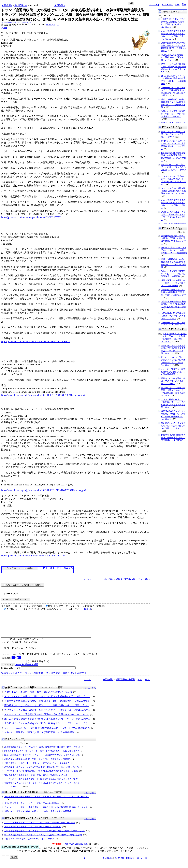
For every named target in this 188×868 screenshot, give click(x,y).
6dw (58, 25)
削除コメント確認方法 (74, 678)
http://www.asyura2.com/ (77, 849)
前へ (184, 4)
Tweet (4, 28)
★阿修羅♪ (7, 5)
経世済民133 (21, 5)
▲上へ (87, 579)
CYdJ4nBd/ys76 (50, 25)
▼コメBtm (167, 4)
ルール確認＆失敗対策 (27, 670)
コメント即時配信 (34, 678)
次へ (177, 4)
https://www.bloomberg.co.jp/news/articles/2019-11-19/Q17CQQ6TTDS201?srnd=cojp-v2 (43, 395)
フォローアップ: (10, 594)
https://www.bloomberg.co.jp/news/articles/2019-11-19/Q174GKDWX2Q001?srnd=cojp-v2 (44, 490)
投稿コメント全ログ (12, 678)
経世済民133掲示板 (126, 579)
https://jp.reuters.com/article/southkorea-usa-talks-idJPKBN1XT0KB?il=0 (36, 341)
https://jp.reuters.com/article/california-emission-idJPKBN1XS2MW (33, 556)
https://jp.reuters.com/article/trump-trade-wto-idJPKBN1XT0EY (31, 217)
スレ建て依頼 (53, 678)
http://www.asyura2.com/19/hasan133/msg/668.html (16, 22)
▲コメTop (154, 4)
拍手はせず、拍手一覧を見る (58, 568)
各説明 (87, 609)
